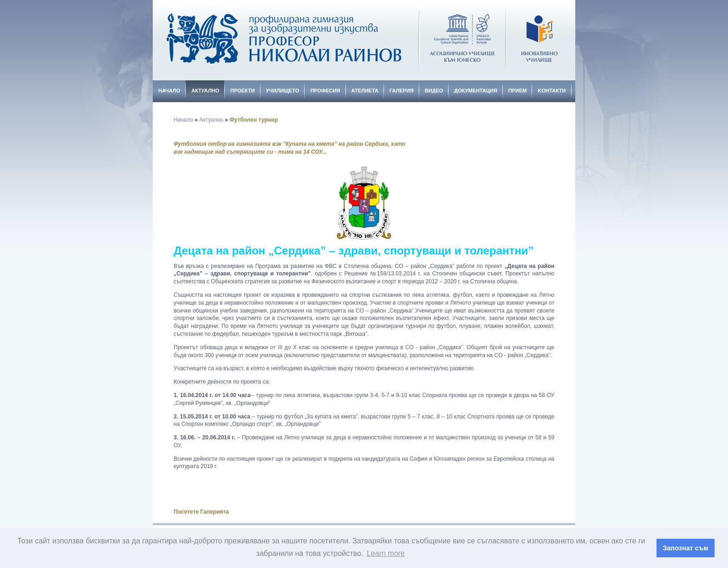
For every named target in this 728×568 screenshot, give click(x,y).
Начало (169, 91)
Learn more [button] (386, 553)
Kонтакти (552, 91)
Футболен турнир (253, 120)
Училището (283, 91)
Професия (325, 91)
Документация (476, 91)
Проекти (243, 91)
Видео (434, 91)
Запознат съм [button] (686, 548)
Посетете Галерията (201, 512)
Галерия (402, 91)
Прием (518, 91)
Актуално (205, 91)
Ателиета (365, 91)
